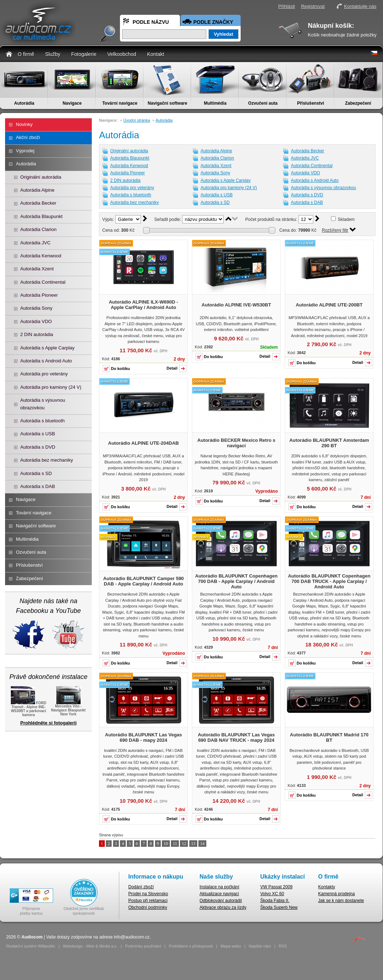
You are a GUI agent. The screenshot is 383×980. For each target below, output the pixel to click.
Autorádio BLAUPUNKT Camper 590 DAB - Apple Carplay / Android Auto (143, 581)
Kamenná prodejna (337, 894)
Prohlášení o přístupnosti (191, 946)
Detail (172, 368)
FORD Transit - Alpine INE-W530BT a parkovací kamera (29, 708)
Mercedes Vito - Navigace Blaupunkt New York (68, 708)
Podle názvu (151, 22)
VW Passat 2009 (276, 887)
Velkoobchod (122, 54)
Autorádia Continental (43, 282)
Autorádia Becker (38, 203)
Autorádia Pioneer (39, 295)
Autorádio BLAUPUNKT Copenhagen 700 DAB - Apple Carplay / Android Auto (236, 581)
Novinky (24, 124)
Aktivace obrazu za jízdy (223, 907)
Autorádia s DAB (38, 486)
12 (184, 844)
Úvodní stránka (137, 120)
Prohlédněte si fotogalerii (48, 723)
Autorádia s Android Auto (46, 361)
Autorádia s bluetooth (42, 421)
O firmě (26, 54)
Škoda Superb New (279, 907)
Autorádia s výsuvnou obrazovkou (43, 404)
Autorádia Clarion (38, 229)
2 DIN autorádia (37, 334)
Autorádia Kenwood (41, 256)
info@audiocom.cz (132, 937)
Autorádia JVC (35, 243)
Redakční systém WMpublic (31, 946)
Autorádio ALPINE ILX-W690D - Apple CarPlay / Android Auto (143, 305)
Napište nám (260, 946)
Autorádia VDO (36, 321)
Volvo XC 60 (272, 894)
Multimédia (215, 103)
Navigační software (167, 103)
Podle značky (213, 22)
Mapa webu (231, 946)
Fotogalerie (84, 54)
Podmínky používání (143, 946)
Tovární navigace (120, 103)
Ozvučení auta (263, 103)
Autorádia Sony (36, 308)
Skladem (346, 219)
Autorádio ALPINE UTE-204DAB (143, 443)
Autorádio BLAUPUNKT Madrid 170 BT (329, 737)
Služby (53, 54)
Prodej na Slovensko (148, 894)
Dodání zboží (141, 887)
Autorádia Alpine (37, 190)
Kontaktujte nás (360, 6)
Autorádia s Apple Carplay (47, 348)
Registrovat (313, 6)
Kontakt (156, 54)
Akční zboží (28, 137)
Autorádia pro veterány (44, 374)
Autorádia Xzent (37, 269)
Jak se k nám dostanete (341, 901)
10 (166, 844)
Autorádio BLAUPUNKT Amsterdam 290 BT (329, 443)
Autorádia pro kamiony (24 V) (51, 387)
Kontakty (327, 887)
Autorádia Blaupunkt (41, 216)
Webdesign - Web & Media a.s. (90, 946)
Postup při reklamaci (148, 901)
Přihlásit (287, 6)
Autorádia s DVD (38, 447)
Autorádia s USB (38, 434)
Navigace (72, 103)
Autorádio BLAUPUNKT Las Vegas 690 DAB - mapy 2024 (143, 737)
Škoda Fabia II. (275, 901)
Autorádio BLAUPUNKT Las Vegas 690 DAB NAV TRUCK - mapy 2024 (236, 737)
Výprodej (25, 151)
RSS (283, 946)
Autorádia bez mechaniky (47, 460)
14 (202, 844)
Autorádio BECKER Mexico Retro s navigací (236, 443)
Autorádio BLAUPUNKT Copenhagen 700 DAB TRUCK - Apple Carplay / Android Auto (329, 581)
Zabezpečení (358, 103)
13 (193, 844)
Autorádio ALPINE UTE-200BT (329, 305)
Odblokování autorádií (221, 901)
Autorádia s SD (36, 473)
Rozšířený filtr (335, 230)
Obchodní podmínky (148, 907)
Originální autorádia (41, 177)
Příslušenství (311, 103)
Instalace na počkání (219, 887)
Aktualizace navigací (219, 894)
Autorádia (24, 103)
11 (175, 844)
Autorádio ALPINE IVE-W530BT (236, 305)
